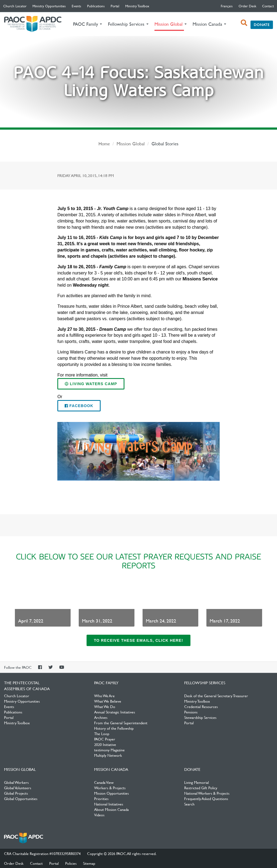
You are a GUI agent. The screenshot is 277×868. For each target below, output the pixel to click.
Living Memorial (197, 782)
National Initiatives (109, 804)
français (227, 6)
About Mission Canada (111, 809)
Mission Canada (111, 769)
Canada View (104, 782)
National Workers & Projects (207, 793)
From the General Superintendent (121, 723)
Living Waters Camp (91, 384)
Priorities (101, 798)
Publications (96, 6)
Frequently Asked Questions (206, 798)
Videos (99, 815)
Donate (262, 25)
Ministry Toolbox (137, 6)
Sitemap (89, 863)
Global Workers (16, 782)
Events (76, 6)
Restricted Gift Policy (201, 788)
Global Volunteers (18, 788)
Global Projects (16, 793)
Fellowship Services (205, 683)
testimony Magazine (109, 750)
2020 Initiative (105, 744)
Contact (268, 6)
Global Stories (165, 144)
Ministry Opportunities (49, 6)
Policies (71, 863)
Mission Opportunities (111, 793)
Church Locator (15, 6)
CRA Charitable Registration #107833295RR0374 (42, 853)
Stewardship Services (200, 717)
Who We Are (104, 696)
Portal (115, 6)
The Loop (102, 733)
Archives (101, 717)
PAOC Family (106, 683)
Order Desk (247, 6)
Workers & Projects (110, 788)
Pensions (191, 712)
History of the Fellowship (114, 728)
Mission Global (131, 144)
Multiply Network (108, 755)
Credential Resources (201, 706)
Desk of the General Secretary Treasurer (216, 696)
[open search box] (244, 23)
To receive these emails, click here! (138, 640)
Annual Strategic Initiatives (115, 712)
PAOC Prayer (105, 739)
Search (189, 804)
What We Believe (108, 701)
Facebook (79, 406)
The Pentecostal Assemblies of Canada (33, 24)
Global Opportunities (21, 798)
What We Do (105, 706)
